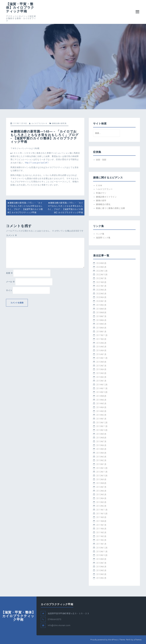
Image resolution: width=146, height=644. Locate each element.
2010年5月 (101, 570)
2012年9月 (101, 479)
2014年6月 (101, 400)
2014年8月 (101, 396)
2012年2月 (101, 506)
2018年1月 (101, 332)
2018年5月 (101, 324)
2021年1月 (101, 286)
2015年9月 (101, 362)
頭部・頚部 (101, 160)
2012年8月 (101, 483)
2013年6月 (101, 445)
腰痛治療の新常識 (59, 123)
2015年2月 (101, 377)
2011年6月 (101, 529)
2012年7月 (101, 487)
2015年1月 (101, 381)
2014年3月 (101, 411)
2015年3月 (101, 373)
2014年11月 (102, 388)
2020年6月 (101, 290)
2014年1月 (101, 419)
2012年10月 (102, 476)
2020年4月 (101, 297)
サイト (9, 290)
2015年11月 (102, 358)
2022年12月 (102, 271)
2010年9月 (101, 559)
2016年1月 (101, 354)
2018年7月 (101, 316)
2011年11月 (102, 510)
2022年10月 (102, 275)
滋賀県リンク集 (103, 238)
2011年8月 (101, 521)
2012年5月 (101, 495)
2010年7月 (101, 563)
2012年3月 (101, 502)
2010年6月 (101, 567)
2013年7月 (101, 442)
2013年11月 (102, 426)
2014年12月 (102, 385)
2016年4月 (101, 351)
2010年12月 (102, 548)
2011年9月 (101, 517)
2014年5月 (101, 404)
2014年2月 (101, 415)
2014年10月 (102, 392)
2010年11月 (102, 552)
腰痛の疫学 (101, 200)
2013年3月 (101, 457)
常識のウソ (101, 193)
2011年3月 (101, 536)
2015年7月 (101, 366)
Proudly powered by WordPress (104, 640)
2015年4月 (101, 369)
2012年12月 (102, 468)
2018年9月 (101, 309)
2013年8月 (101, 438)
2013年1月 (101, 464)
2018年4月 (101, 328)
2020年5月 (101, 294)
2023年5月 (101, 267)
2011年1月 (101, 544)
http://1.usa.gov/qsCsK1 (37, 163)
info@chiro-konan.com (59, 625)
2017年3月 (101, 339)
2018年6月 (101, 320)
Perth (128, 640)
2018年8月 (101, 313)
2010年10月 (102, 555)
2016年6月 (101, 343)
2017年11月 (102, 335)
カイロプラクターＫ (39, 123)
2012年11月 (102, 472)
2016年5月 (101, 347)
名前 (9, 273)
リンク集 (100, 234)
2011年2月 (101, 540)
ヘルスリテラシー (104, 189)
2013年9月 (101, 434)
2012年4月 (101, 498)
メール (10, 282)
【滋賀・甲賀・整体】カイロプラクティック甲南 (20, 7)
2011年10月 (102, 514)
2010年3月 (101, 574)
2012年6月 (101, 491)
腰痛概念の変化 (103, 204)
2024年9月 (101, 263)
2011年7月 (101, 525)
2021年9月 (101, 282)
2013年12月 (102, 423)
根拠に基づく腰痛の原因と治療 (110, 208)
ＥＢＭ (99, 185)
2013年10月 (102, 430)
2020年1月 (101, 301)
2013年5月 (101, 449)
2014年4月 (101, 407)
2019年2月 (101, 305)
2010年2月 (101, 578)
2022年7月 (101, 278)
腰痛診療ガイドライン (106, 197)
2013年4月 (101, 453)
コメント (11, 235)
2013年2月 (101, 460)
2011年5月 (101, 533)
